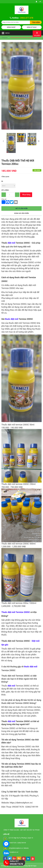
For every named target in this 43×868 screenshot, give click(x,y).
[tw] (10, 859)
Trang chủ (5, 38)
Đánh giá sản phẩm (21, 213)
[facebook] (5, 859)
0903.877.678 (27, 18)
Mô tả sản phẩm (22, 208)
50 (2, 181)
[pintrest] (24, 859)
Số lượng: (5, 190)
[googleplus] (14, 859)
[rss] (19, 859)
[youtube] (33, 859)
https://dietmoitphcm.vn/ (21, 803)
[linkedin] (28, 859)
